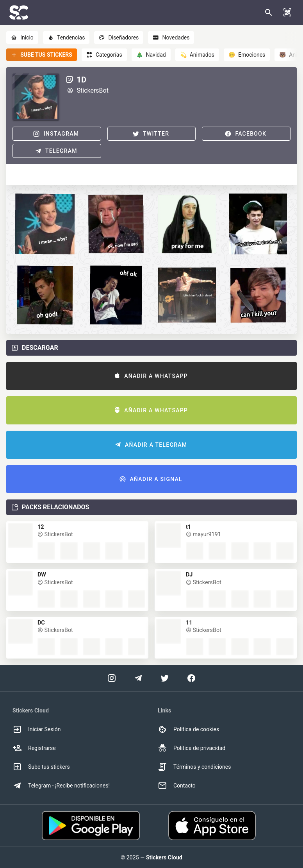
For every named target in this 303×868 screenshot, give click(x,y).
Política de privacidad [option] (192, 748)
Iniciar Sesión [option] (37, 729)
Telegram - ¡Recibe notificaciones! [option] (61, 786)
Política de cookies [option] (188, 729)
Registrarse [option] (34, 748)
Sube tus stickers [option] (41, 767)
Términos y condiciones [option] (194, 767)
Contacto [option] (177, 786)
